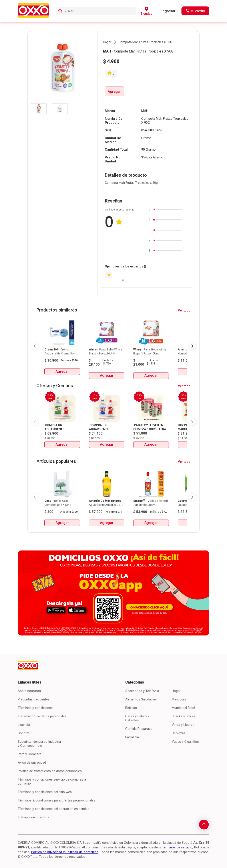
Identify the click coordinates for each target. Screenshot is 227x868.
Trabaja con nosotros (34, 817)
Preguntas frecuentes (34, 699)
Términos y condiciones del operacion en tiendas (54, 809)
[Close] (216, 10)
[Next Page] (192, 346)
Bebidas (131, 708)
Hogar (176, 691)
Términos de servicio (177, 847)
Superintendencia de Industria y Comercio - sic (39, 744)
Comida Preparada (139, 729)
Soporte (24, 733)
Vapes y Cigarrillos (185, 742)
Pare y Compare (30, 754)
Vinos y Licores (183, 725)
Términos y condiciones (35, 708)
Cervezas (179, 733)
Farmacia (132, 737)
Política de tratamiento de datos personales (50, 771)
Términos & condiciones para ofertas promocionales (57, 800)
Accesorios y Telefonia (142, 691)
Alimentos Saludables (141, 699)
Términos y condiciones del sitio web (45, 792)
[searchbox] (96, 11)
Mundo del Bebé (183, 708)
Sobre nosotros (29, 691)
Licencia (24, 725)
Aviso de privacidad (32, 763)
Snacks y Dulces (184, 716)
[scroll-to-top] (204, 825)
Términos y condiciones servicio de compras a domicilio (52, 781)
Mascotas (179, 699)
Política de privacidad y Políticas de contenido (65, 852)
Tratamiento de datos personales (42, 716)
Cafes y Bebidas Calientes (137, 718)
